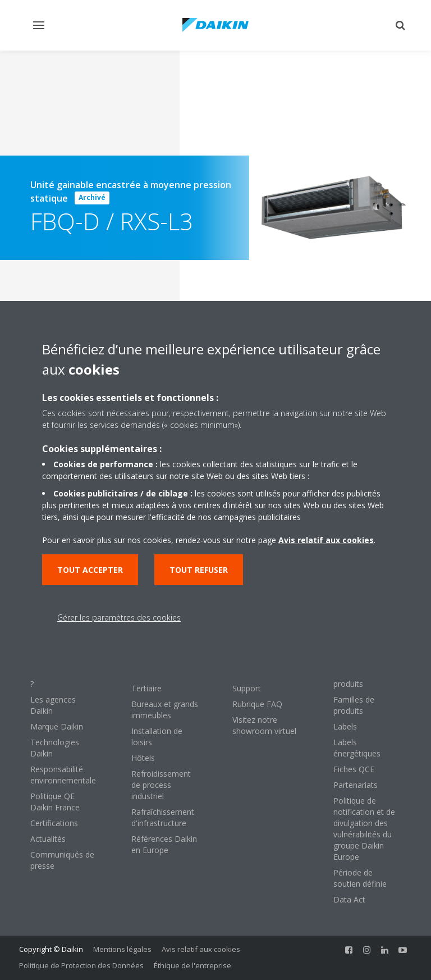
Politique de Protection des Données (81, 965)
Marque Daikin (57, 726)
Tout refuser (199, 570)
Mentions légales (122, 949)
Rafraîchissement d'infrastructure (163, 817)
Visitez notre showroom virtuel (264, 725)
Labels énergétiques (357, 748)
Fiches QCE (354, 769)
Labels (345, 726)
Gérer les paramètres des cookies (119, 617)
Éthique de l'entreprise (192, 965)
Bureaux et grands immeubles (165, 710)
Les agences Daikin (53, 705)
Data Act (349, 899)
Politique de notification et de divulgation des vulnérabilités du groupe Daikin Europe (364, 829)
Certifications (54, 823)
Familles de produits (354, 705)
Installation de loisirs (157, 737)
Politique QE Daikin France (55, 802)
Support (247, 688)
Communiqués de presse (62, 860)
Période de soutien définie (360, 878)
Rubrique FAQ (257, 704)
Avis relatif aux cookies (201, 949)
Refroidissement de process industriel (161, 785)
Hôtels (143, 758)
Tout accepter (90, 570)
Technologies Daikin (55, 748)
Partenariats (356, 785)
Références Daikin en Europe (164, 844)
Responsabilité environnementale (63, 775)
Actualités (48, 839)
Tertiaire (146, 688)
